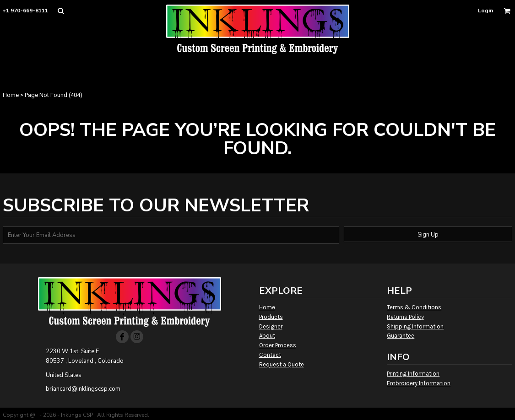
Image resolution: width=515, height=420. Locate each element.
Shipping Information (415, 326)
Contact (270, 355)
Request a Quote (282, 364)
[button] (61, 11)
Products (271, 317)
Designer (271, 326)
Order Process (278, 345)
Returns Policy (405, 317)
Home (11, 95)
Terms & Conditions (414, 307)
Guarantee (401, 336)
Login (485, 11)
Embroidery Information (419, 383)
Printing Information (413, 374)
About (267, 336)
